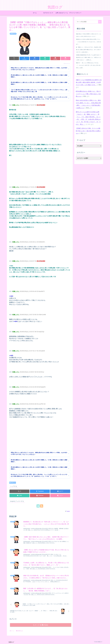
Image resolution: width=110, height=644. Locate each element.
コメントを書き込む (41, 625)
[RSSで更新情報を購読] (42, 506)
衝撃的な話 (13, 483)
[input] (89, 22)
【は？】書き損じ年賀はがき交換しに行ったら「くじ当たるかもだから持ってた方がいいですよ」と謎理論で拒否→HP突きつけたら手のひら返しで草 (39, 91)
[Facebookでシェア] (24, 58)
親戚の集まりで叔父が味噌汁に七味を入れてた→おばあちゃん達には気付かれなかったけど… (88, 35)
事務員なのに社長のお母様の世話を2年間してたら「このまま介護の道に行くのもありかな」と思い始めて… (88, 42)
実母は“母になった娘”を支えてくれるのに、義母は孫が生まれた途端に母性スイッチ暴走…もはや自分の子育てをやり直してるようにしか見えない (39, 69)
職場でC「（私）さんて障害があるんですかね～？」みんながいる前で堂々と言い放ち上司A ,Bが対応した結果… (88, 65)
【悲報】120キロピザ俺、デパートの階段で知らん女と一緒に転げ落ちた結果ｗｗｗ (88, 131)
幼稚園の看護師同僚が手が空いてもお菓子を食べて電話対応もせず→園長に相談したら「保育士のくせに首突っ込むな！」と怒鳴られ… (88, 57)
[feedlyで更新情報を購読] (38, 506)
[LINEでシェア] (45, 58)
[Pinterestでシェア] (55, 58)
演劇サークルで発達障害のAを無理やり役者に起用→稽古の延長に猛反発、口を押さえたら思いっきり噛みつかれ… (89, 82)
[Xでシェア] (14, 58)
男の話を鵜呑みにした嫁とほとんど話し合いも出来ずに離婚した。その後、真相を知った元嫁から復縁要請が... (39, 76)
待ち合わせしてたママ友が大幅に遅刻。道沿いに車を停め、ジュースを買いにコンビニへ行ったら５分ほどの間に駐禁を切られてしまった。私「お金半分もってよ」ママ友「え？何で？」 (39, 98)
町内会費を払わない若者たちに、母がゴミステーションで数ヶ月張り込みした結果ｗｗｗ (88, 94)
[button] (66, 58)
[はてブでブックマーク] (35, 58)
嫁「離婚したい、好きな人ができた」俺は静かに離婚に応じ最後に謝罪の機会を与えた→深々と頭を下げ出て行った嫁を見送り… (88, 50)
